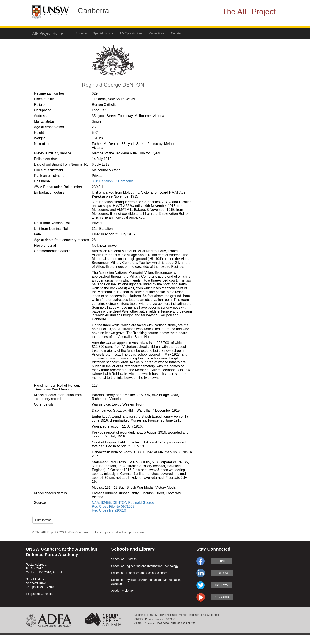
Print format (43, 520)
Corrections (157, 33)
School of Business (124, 559)
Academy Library (122, 591)
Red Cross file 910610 (109, 510)
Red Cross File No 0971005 (113, 506)
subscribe (222, 597)
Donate (176, 33)
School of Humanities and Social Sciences (139, 573)
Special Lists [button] (103, 33)
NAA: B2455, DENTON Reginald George (123, 503)
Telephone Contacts (39, 594)
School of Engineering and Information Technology (145, 566)
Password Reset (211, 615)
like (222, 561)
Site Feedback (191, 615)
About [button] (81, 33)
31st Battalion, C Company (112, 181)
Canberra (93, 11)
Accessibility (174, 615)
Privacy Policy (157, 615)
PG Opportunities (131, 33)
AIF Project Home (48, 33)
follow (222, 573)
